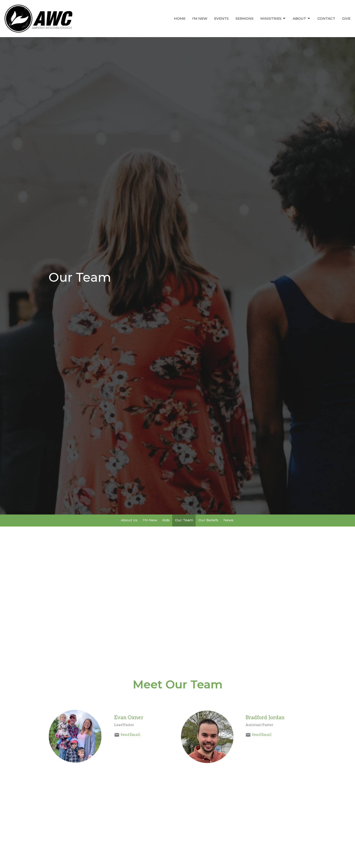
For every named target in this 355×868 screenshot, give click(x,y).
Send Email (131, 735)
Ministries (273, 19)
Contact (326, 18)
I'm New (200, 18)
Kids (166, 520)
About (302, 19)
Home (180, 18)
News (228, 520)
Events (221, 18)
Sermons (245, 18)
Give (346, 18)
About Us (129, 520)
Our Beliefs (208, 520)
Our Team (184, 520)
